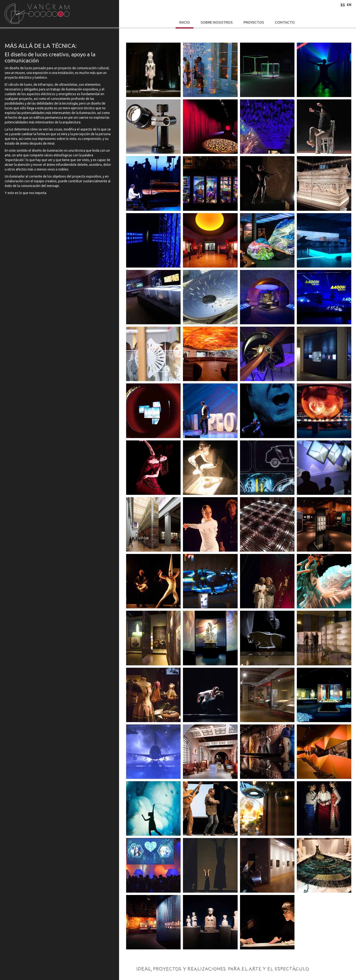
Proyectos (254, 22)
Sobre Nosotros (217, 22)
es (343, 5)
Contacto (285, 22)
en (349, 5)
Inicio (184, 22)
